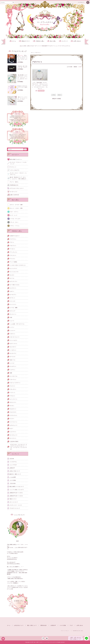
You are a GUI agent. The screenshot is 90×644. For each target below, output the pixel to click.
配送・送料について (32, 625)
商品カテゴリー (24, 41)
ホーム (13, 41)
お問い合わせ (76, 41)
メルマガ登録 (63, 625)
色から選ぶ (51, 41)
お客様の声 (53, 625)
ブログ (71, 625)
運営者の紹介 (44, 625)
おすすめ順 (70, 67)
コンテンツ (63, 41)
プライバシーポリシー (65, 631)
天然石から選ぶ (39, 41)
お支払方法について (19, 625)
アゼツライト (38, 53)
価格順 (75, 67)
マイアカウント (81, 2)
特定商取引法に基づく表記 (78, 631)
